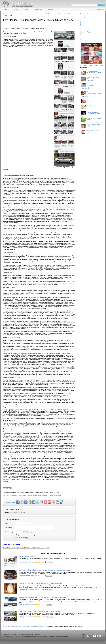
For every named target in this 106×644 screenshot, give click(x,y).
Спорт (82, 36)
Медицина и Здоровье (86, 32)
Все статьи (7, 634)
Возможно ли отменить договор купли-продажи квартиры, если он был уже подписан (91, 94)
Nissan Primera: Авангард (27, 556)
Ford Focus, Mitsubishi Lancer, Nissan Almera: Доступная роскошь (41, 584)
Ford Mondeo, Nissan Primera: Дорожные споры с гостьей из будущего (42, 597)
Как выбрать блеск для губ (91, 101)
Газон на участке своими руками (91, 120)
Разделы (14, 634)
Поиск (20, 634)
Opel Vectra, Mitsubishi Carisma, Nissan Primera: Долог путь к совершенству (44, 570)
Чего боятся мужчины (90, 107)
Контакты (38, 634)
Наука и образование (86, 34)
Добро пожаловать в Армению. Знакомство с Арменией (91, 79)
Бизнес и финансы (85, 20)
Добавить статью (28, 634)
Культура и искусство (86, 30)
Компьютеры (83, 28)
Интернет (82, 26)
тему (11, 14)
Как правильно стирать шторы (91, 126)
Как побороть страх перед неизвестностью (91, 113)
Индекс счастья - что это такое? (91, 44)
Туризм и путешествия (86, 40)
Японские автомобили (26, 562)
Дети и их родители (85, 22)
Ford (23, 28)
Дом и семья (83, 24)
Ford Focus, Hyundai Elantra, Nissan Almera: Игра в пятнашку (39, 611)
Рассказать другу (10, 502)
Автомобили (16, 14)
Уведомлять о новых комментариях (26, 535)
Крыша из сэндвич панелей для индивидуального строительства (89, 86)
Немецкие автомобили (26, 605)
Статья (5, 14)
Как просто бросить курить (90, 132)
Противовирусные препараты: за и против (91, 73)
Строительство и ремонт (87, 38)
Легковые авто (25, 14)
